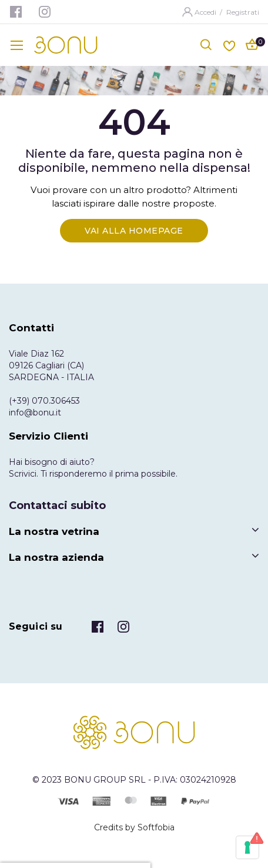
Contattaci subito (57, 505)
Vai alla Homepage (134, 231)
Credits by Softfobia (134, 827)
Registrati (243, 12)
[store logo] (66, 45)
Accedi (206, 12)
